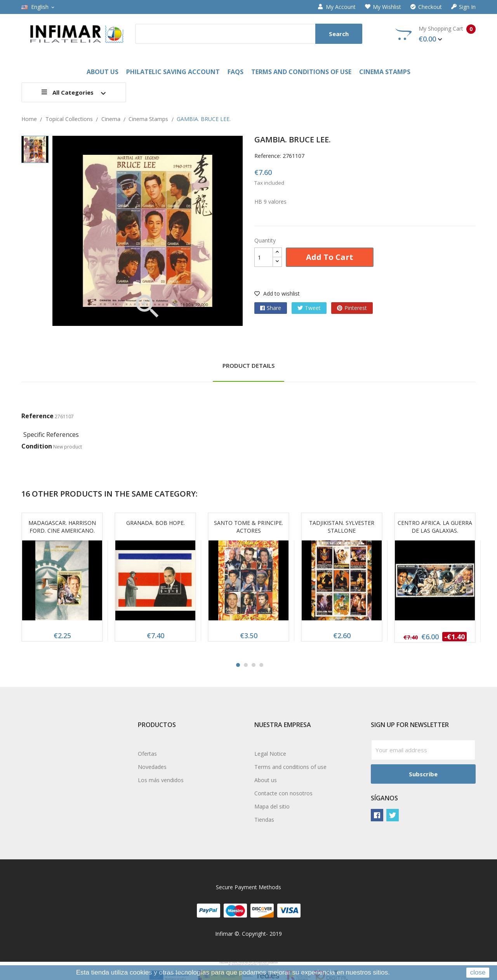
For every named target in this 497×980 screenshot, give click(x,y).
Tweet (313, 308)
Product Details (248, 365)
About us (266, 780)
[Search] (249, 34)
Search (339, 34)
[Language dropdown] (38, 7)
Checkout (426, 7)
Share (274, 308)
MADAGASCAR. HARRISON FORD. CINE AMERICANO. (62, 527)
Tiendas (264, 820)
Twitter (393, 815)
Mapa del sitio (272, 806)
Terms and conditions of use (290, 767)
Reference (37, 416)
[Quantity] (264, 257)
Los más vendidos (161, 780)
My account (337, 7)
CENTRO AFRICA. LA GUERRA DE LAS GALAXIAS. (435, 527)
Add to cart (330, 257)
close (478, 972)
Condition (37, 446)
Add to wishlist (277, 293)
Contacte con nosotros (283, 793)
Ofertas (147, 754)
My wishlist (383, 7)
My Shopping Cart (435, 34)
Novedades (152, 767)
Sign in (463, 7)
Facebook (377, 815)
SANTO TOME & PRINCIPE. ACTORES (248, 527)
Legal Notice (270, 754)
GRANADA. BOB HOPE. (156, 523)
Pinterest (356, 308)
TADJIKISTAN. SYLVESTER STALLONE (342, 527)
